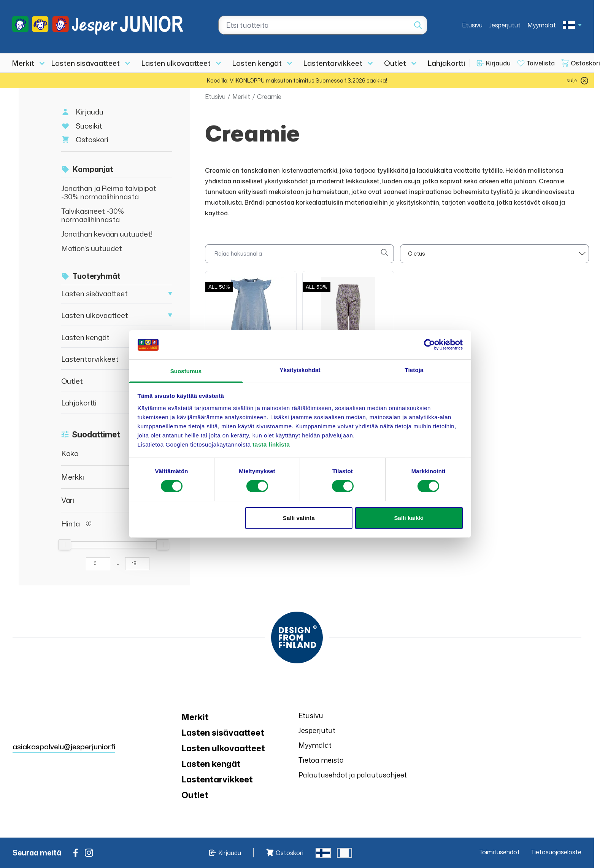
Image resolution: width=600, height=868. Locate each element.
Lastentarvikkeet (333, 63)
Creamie (269, 97)
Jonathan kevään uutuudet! (107, 234)
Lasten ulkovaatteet (176, 63)
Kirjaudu (498, 63)
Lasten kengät (257, 63)
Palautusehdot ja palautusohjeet (353, 775)
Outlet (395, 63)
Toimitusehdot (500, 852)
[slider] (65, 545)
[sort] (494, 254)
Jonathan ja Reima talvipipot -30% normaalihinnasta (109, 192)
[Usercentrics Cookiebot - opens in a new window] (429, 345)
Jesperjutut (505, 25)
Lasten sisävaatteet (86, 63)
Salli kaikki (409, 518)
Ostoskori (92, 139)
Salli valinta (299, 518)
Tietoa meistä (321, 760)
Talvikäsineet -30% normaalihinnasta (93, 215)
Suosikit (89, 126)
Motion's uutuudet (92, 248)
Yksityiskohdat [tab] (300, 370)
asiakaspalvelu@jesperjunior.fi (64, 746)
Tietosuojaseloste (556, 852)
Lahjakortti (446, 63)
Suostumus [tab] (186, 371)
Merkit (23, 63)
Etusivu (472, 25)
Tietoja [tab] (414, 370)
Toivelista (541, 63)
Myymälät (542, 25)
